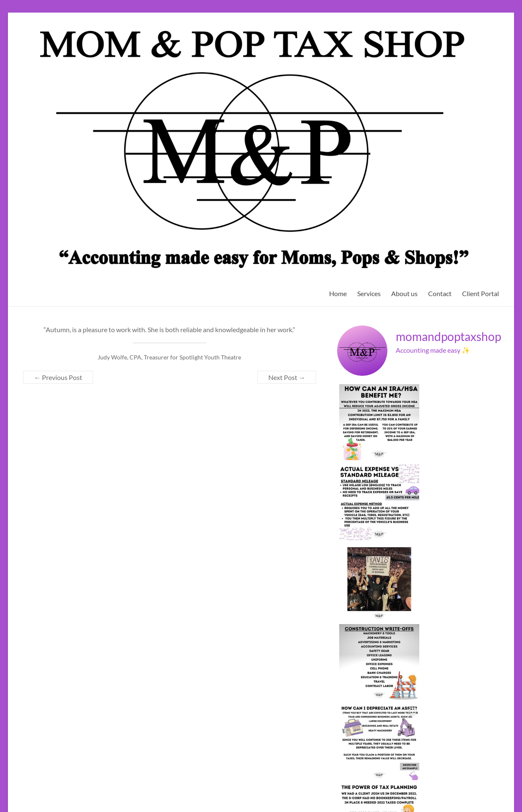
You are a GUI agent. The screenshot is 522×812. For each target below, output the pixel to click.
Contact (440, 293)
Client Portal (480, 293)
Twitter (418, 784)
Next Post (287, 377)
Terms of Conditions (60, 726)
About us (404, 293)
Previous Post (58, 377)
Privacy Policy (48, 718)
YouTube (471, 784)
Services (369, 293)
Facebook (392, 784)
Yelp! (493, 784)
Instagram (443, 784)
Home (338, 293)
